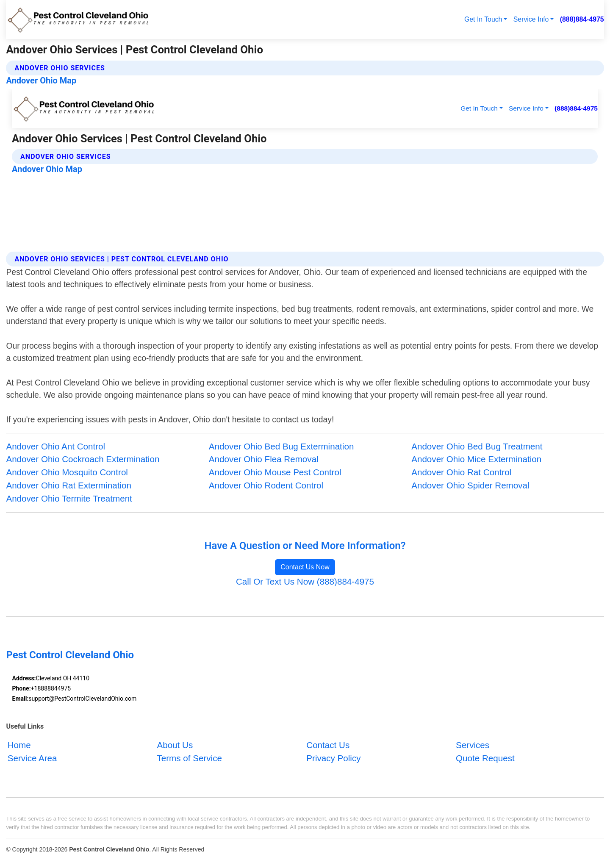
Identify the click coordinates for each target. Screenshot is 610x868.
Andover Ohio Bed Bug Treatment (477, 446)
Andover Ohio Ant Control (55, 446)
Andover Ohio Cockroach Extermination (83, 459)
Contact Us (328, 745)
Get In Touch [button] (483, 19)
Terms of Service (189, 758)
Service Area (32, 758)
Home (19, 745)
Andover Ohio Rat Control (461, 472)
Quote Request (485, 758)
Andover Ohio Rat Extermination (69, 485)
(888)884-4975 (582, 19)
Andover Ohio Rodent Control (266, 485)
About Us (175, 745)
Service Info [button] (531, 19)
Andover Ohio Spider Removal (470, 485)
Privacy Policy (333, 758)
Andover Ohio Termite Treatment (69, 498)
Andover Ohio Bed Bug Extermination (281, 446)
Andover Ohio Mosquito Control (67, 472)
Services (473, 745)
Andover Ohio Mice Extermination (476, 459)
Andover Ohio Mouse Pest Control (275, 472)
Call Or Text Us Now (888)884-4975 (305, 581)
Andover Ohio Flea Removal (264, 459)
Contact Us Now (305, 567)
